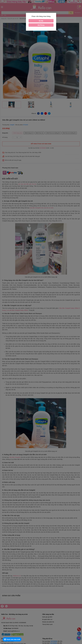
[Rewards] (12, 639)
